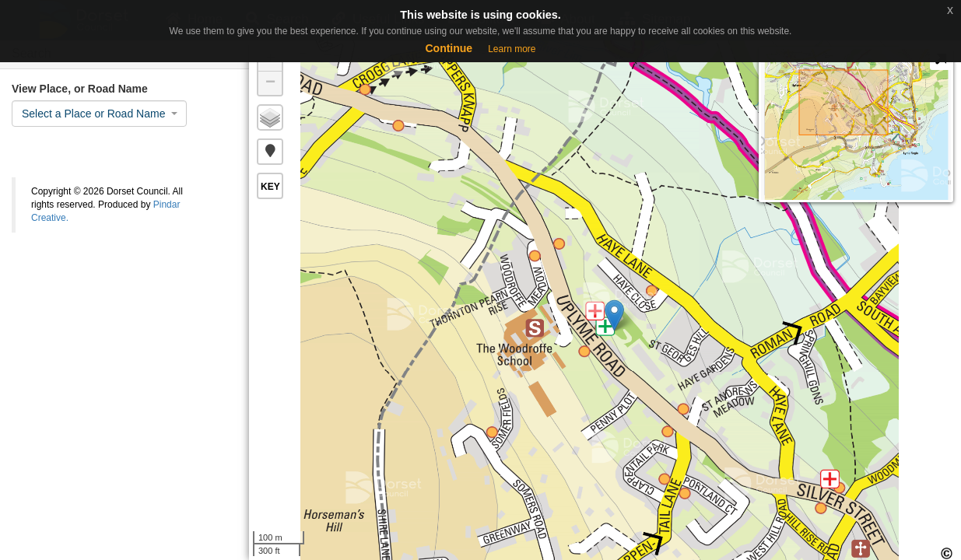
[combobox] (99, 114)
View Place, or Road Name (80, 89)
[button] (270, 152)
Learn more (512, 49)
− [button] (270, 83)
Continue (449, 48)
